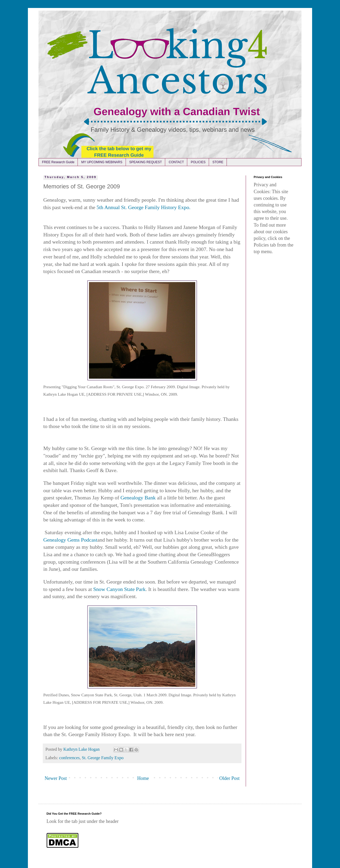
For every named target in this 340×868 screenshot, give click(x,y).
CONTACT (176, 162)
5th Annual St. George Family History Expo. (144, 207)
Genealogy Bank (138, 498)
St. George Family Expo (103, 758)
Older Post (230, 778)
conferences (69, 758)
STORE (218, 162)
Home (143, 778)
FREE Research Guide (58, 162)
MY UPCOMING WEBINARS (102, 162)
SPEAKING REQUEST (146, 162)
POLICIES (198, 162)
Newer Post (56, 778)
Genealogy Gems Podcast (70, 540)
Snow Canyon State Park (119, 589)
